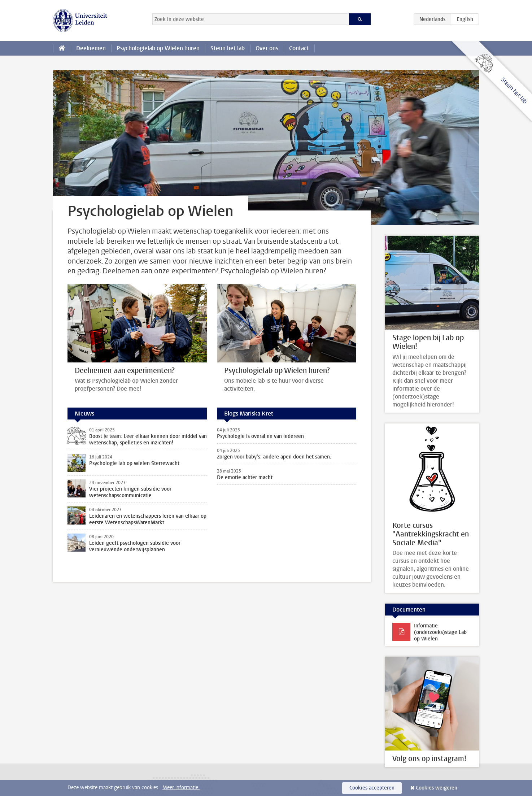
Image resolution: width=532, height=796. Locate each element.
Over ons (267, 48)
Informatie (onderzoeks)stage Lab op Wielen (440, 632)
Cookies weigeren (437, 788)
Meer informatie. (181, 788)
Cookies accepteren (372, 788)
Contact (299, 48)
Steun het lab (228, 48)
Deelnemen (91, 48)
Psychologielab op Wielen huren (158, 48)
